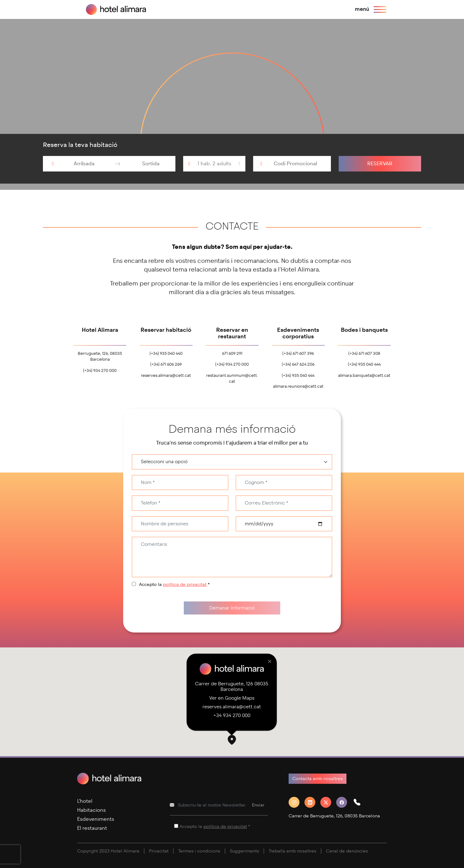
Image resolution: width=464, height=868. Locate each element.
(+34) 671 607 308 (364, 354)
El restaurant (92, 828)
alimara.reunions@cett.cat (298, 386)
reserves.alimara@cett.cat (166, 376)
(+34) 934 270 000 (100, 371)
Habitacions (91, 810)
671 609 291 (232, 354)
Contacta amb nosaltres (318, 779)
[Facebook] (344, 802)
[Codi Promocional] (299, 164)
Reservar (380, 164)
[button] (232, 741)
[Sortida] (151, 164)
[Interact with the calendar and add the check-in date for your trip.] (53, 164)
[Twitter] (328, 802)
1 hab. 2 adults (214, 164)
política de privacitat (185, 585)
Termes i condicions (199, 851)
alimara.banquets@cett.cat (364, 376)
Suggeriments (244, 851)
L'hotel (85, 801)
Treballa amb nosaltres (292, 851)
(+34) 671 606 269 (166, 364)
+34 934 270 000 (232, 715)
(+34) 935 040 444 (298, 376)
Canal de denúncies (347, 851)
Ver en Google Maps (232, 698)
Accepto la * (174, 585)
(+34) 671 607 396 (298, 354)
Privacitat (159, 851)
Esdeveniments (96, 819)
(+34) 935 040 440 (166, 354)
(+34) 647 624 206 (298, 364)
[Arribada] (84, 164)
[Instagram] (297, 802)
